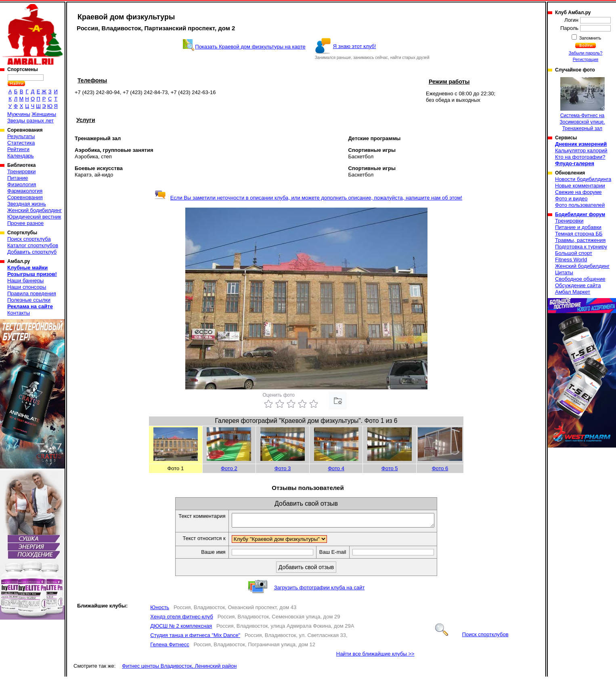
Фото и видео (571, 199)
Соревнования (25, 197)
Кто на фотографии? (580, 157)
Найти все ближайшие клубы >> (375, 656)
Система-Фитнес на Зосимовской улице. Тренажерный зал (582, 104)
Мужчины (19, 114)
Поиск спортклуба (29, 239)
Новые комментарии (580, 186)
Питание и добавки (578, 227)
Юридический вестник (34, 217)
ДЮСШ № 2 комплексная (181, 628)
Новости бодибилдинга (583, 179)
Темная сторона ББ (579, 234)
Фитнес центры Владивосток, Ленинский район (179, 668)
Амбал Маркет (573, 292)
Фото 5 (390, 468)
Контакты (19, 313)
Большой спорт (574, 253)
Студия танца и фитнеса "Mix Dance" (195, 638)
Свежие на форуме (578, 192)
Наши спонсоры (27, 287)
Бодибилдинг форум (580, 214)
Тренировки (21, 171)
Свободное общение (580, 279)
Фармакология (25, 191)
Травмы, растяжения (580, 240)
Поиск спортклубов (472, 637)
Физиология (22, 184)
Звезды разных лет (30, 121)
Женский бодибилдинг (35, 210)
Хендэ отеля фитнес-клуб (182, 619)
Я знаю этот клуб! (355, 46)
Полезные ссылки (29, 300)
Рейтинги (18, 149)
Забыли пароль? (586, 53)
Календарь (21, 156)
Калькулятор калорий (581, 150)
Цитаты (564, 272)
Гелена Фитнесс (170, 647)
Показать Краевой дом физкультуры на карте (250, 47)
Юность (160, 610)
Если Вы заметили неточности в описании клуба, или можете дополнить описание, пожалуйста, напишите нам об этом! (308, 198)
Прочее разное (25, 223)
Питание (18, 178)
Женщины (44, 114)
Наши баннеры (25, 281)
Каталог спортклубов (33, 245)
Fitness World (571, 260)
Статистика (21, 143)
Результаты (21, 136)
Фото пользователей (580, 205)
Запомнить (590, 38)
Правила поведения (32, 293)
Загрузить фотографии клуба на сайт (320, 590)
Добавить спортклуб (32, 252)
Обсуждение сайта (578, 285)
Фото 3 (283, 468)
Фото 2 (229, 468)
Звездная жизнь (27, 204)
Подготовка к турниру (581, 247)
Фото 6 (440, 468)
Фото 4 (336, 468)
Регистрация (586, 59)
